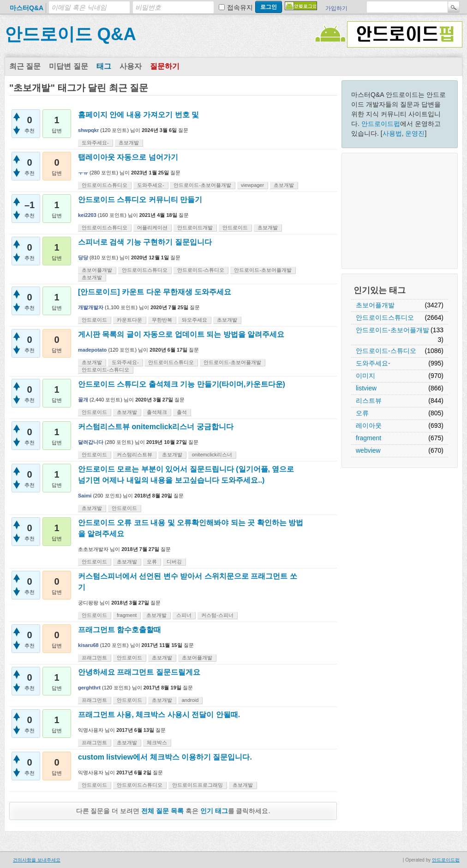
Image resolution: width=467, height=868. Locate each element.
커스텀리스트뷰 (135, 455)
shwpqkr (88, 130)
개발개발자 (91, 307)
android (190, 700)
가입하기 (336, 8)
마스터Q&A (27, 8)
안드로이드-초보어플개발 (392, 330)
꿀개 (83, 400)
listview (366, 388)
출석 (182, 412)
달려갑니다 (91, 442)
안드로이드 (235, 227)
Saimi (85, 496)
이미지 (365, 376)
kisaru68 (88, 645)
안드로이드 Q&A (70, 34)
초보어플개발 (375, 305)
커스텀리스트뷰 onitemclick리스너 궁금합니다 (156, 427)
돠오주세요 (195, 320)
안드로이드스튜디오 (385, 317)
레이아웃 (369, 425)
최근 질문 (25, 66)
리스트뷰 (369, 401)
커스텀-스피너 (217, 615)
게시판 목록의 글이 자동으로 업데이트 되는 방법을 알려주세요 (181, 334)
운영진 (415, 133)
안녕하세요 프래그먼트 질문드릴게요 (139, 672)
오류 (362, 413)
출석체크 (157, 412)
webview (368, 450)
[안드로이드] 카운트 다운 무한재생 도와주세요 (155, 292)
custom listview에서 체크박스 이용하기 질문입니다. (165, 757)
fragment (368, 438)
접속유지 (240, 7)
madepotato (92, 350)
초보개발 (129, 143)
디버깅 (174, 562)
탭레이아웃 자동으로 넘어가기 (128, 157)
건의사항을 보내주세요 (37, 860)
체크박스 (157, 742)
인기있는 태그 (380, 290)
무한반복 (162, 320)
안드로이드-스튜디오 (386, 351)
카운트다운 (129, 320)
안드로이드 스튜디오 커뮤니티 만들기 (140, 200)
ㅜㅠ (83, 173)
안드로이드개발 (195, 227)
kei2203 (87, 215)
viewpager (252, 185)
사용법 (392, 133)
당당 (83, 257)
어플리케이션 (152, 227)
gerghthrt (89, 688)
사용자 (131, 66)
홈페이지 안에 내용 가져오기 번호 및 (138, 115)
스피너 (184, 615)
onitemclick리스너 (212, 455)
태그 (104, 66)
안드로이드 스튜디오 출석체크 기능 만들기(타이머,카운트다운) (182, 384)
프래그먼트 (94, 658)
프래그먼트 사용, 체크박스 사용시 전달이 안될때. (159, 715)
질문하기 (165, 66)
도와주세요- (373, 363)
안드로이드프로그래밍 (198, 785)
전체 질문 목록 (162, 811)
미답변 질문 (68, 66)
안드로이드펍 (381, 124)
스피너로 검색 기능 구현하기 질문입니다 (145, 242)
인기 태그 (214, 811)
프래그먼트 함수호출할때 (120, 630)
